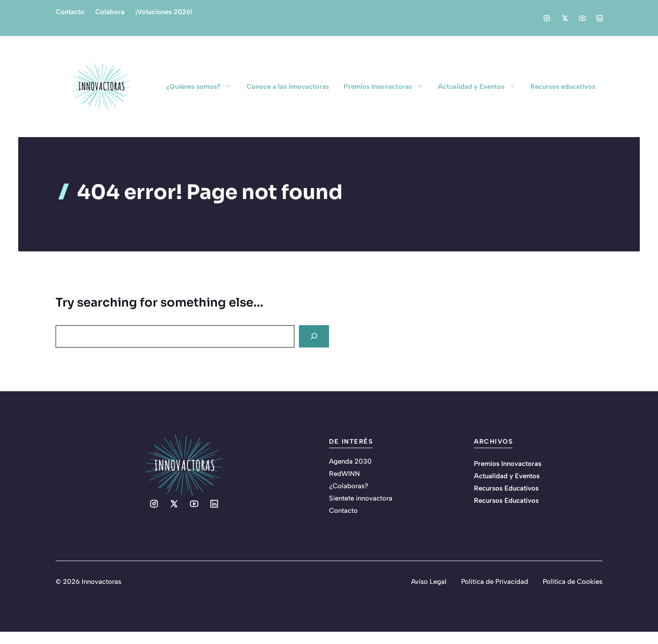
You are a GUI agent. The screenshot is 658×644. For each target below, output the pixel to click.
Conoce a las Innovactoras (288, 87)
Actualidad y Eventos (481, 87)
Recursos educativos (563, 87)
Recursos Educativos (506, 488)
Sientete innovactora (361, 498)
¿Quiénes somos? (203, 87)
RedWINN (344, 474)
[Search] (314, 336)
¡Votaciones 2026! (164, 12)
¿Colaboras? (349, 486)
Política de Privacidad (495, 582)
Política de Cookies (573, 582)
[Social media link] (547, 18)
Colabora (110, 12)
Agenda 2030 (350, 461)
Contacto (70, 12)
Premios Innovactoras (387, 87)
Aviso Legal (429, 582)
